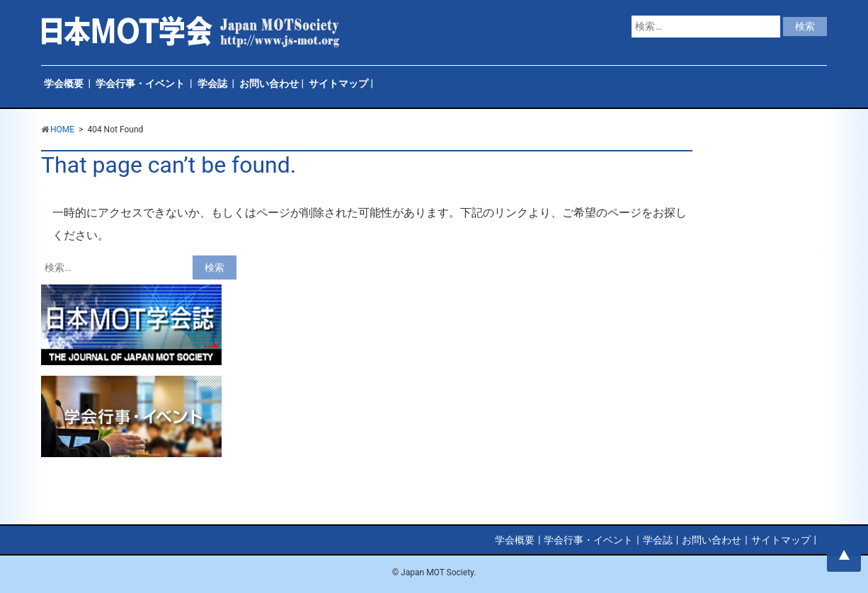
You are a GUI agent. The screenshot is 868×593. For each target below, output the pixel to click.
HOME (62, 129)
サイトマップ (338, 84)
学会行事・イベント (140, 84)
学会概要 (64, 84)
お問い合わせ (269, 84)
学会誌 (212, 84)
